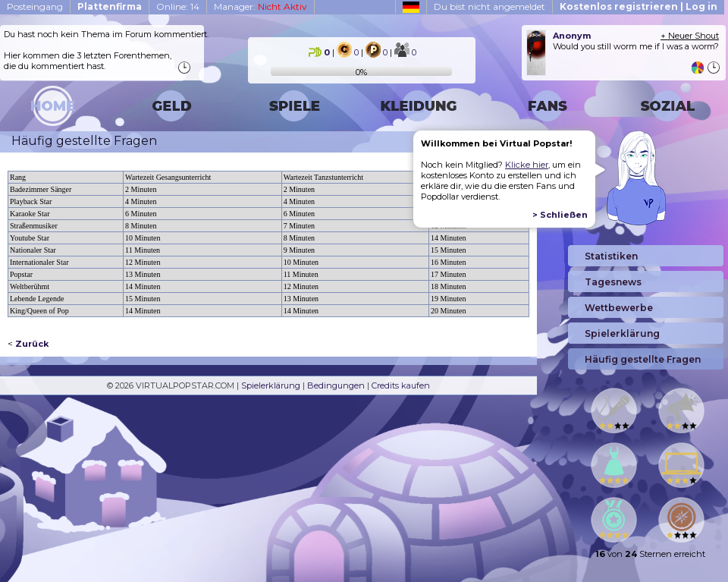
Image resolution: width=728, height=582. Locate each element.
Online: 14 (178, 6)
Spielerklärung (271, 385)
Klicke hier (527, 165)
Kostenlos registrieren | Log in (639, 6)
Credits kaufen (401, 385)
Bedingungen (336, 385)
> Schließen (560, 215)
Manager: (260, 6)
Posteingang (35, 6)
